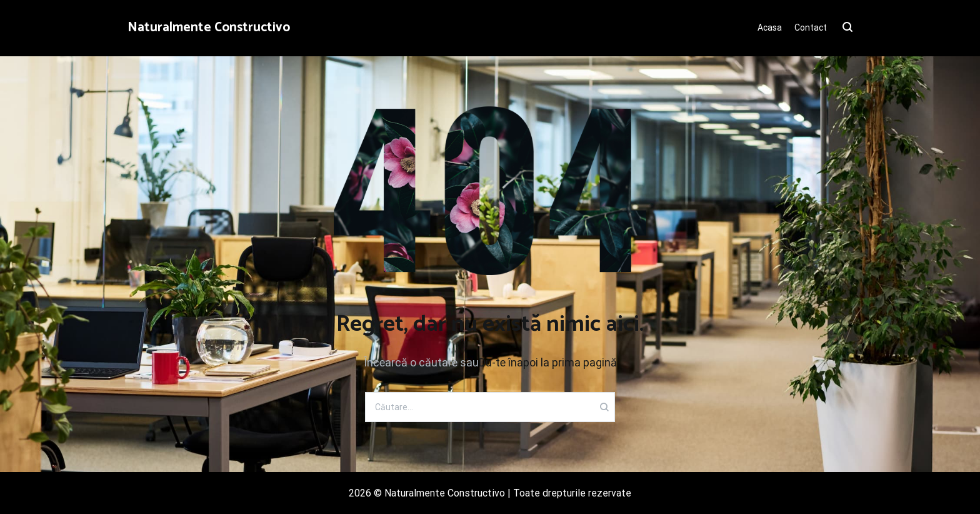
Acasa (770, 28)
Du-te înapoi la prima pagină (548, 362)
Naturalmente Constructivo (209, 28)
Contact (811, 28)
